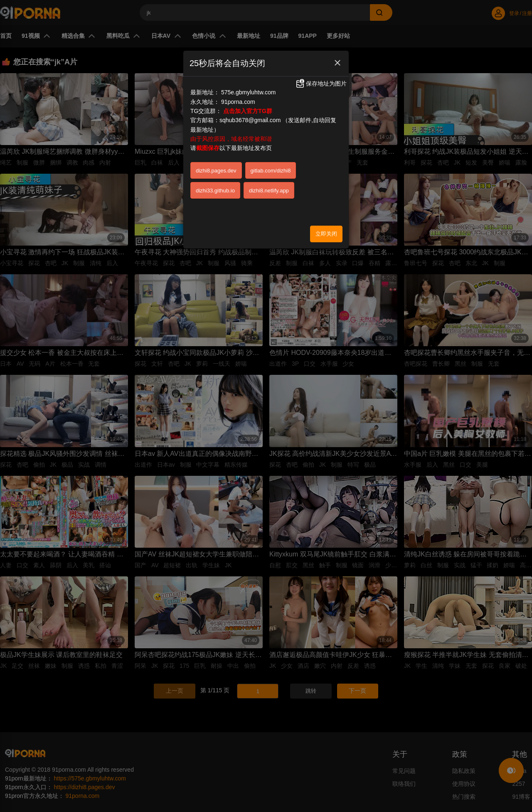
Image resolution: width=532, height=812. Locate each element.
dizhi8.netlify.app (269, 191)
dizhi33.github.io (215, 191)
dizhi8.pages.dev (216, 171)
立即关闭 (326, 234)
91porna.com (238, 102)
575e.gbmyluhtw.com (249, 92)
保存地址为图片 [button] (321, 84)
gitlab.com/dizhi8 (271, 171)
